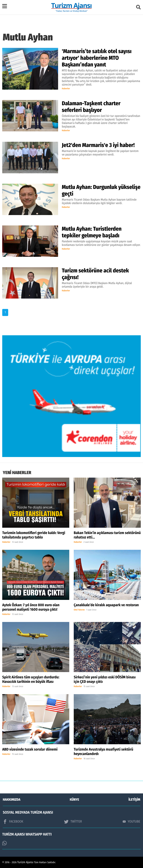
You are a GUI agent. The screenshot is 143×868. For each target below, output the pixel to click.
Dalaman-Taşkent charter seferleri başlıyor (91, 107)
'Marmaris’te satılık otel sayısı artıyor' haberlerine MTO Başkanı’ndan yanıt (97, 58)
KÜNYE (74, 800)
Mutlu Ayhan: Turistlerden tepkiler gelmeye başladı (92, 232)
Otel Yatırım (79, 610)
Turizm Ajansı (25, 862)
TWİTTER (73, 822)
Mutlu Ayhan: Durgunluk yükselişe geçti (101, 190)
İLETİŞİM (134, 800)
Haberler (66, 89)
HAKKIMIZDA (12, 800)
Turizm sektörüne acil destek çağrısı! (95, 274)
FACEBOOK (13, 822)
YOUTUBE (131, 821)
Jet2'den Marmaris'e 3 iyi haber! (98, 145)
